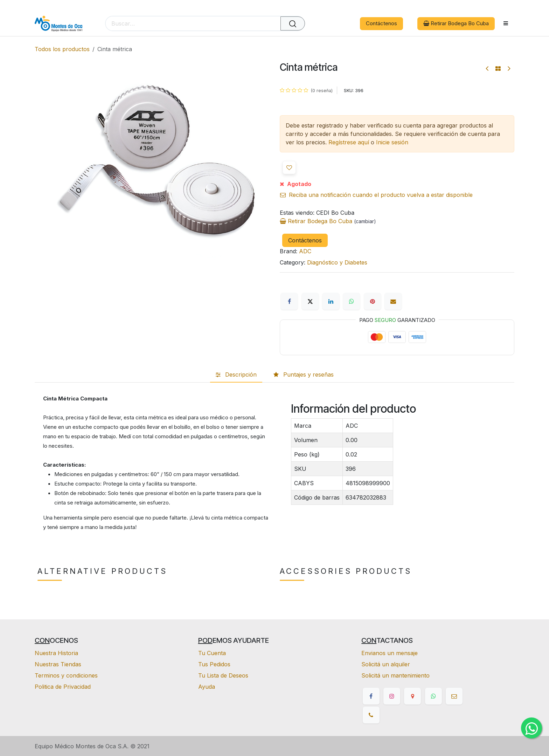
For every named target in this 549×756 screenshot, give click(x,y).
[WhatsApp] (352, 301)
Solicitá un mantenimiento (395, 675)
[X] (310, 301)
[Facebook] (289, 301)
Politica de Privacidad (63, 687)
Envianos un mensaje (390, 653)
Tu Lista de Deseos (223, 675)
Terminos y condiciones (66, 675)
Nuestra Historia (56, 653)
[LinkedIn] (331, 301)
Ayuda (207, 687)
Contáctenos (381, 23)
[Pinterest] (373, 301)
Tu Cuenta (212, 653)
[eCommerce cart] (322, 24)
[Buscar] (293, 23)
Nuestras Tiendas (58, 664)
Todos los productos (62, 49)
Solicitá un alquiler (386, 664)
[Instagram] (392, 696)
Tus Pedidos (214, 664)
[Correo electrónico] (393, 301)
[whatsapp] (433, 696)
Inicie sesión (392, 142)
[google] (412, 696)
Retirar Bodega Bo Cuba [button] (456, 23)
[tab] (236, 375)
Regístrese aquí (349, 142)
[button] (289, 167)
